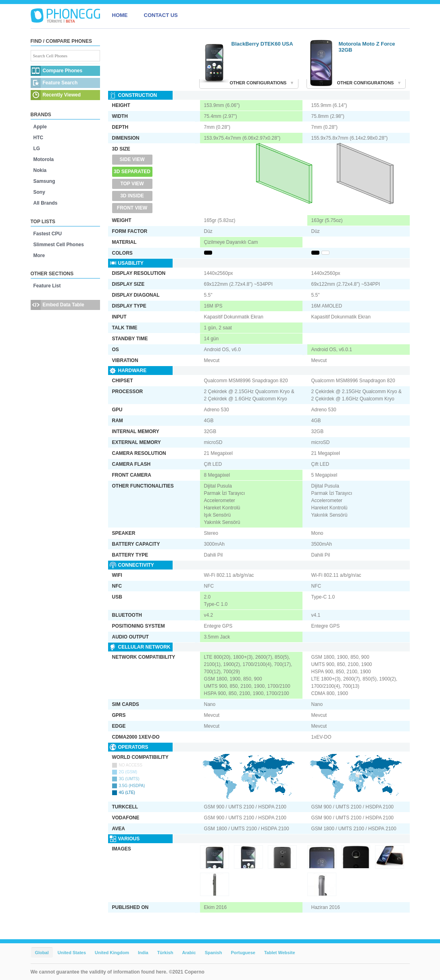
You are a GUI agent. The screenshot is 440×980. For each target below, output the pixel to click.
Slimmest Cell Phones (59, 245)
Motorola (44, 159)
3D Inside (132, 196)
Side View (132, 159)
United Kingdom (112, 953)
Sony (39, 192)
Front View (132, 208)
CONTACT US (161, 15)
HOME (120, 15)
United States (72, 953)
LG (37, 149)
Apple (40, 127)
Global (42, 953)
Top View (132, 184)
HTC (39, 138)
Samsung (44, 181)
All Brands (46, 203)
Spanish (214, 953)
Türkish (165, 953)
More (39, 255)
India (143, 953)
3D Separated (132, 172)
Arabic (189, 953)
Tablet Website (280, 953)
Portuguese (243, 953)
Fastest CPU (48, 234)
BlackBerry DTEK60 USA (262, 44)
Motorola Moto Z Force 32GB (367, 47)
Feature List (47, 286)
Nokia (40, 170)
